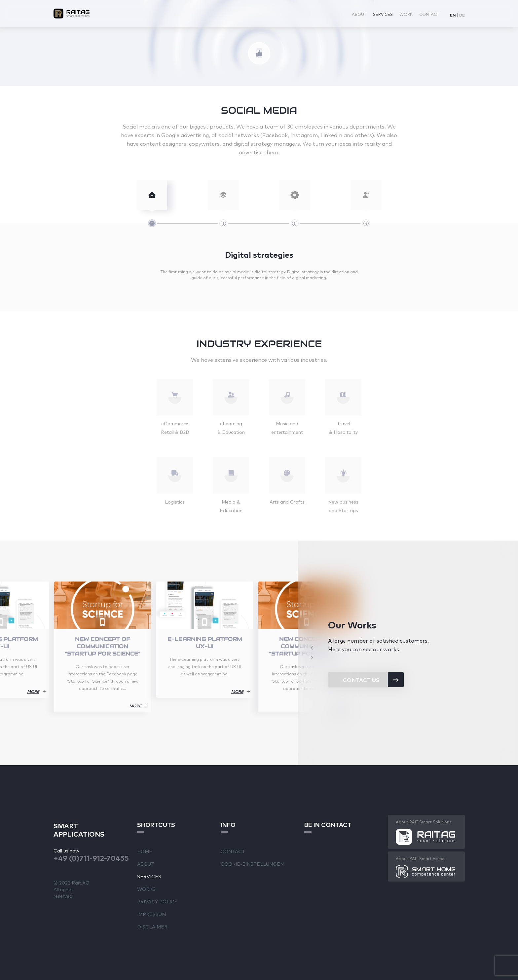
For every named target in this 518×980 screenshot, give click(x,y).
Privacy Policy (157, 901)
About (359, 14)
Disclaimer (152, 926)
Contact (429, 14)
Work (406, 14)
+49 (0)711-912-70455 (91, 858)
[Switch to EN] (453, 15)
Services (383, 14)
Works (146, 889)
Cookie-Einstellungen (252, 864)
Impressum (152, 914)
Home (145, 851)
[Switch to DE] (462, 15)
